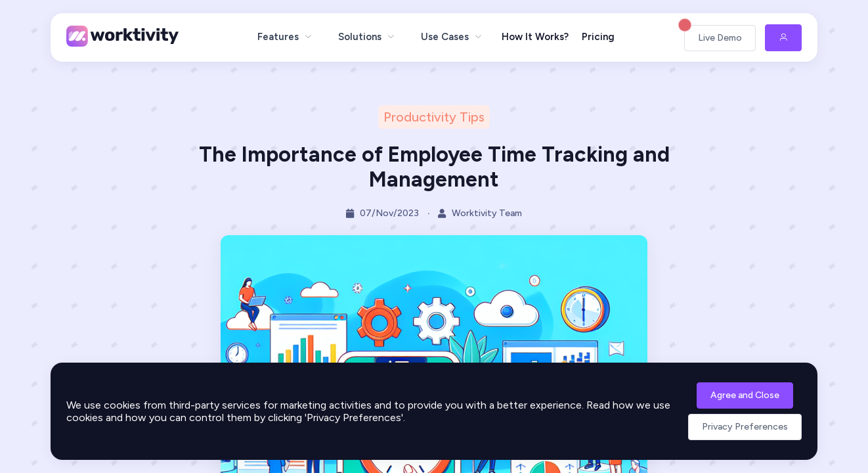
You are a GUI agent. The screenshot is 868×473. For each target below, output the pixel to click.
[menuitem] (285, 37)
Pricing (598, 37)
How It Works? (535, 37)
